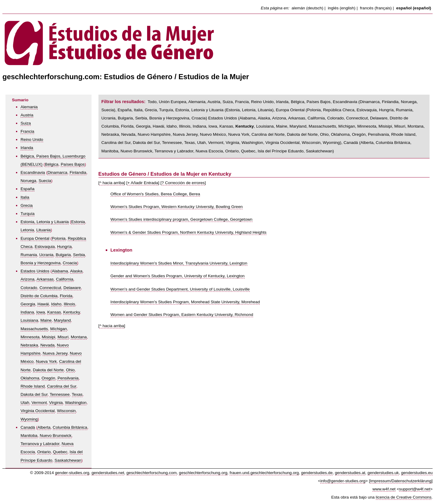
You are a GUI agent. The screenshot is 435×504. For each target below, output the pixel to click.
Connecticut (50, 288)
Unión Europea (173, 102)
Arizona (27, 279)
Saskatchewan (68, 460)
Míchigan (58, 329)
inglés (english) (342, 8)
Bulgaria (63, 255)
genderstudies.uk (383, 473)
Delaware (72, 288)
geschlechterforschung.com (152, 473)
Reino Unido (32, 140)
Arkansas (45, 279)
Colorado (29, 288)
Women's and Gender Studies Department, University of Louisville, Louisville (180, 289)
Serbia (79, 255)
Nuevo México (213, 134)
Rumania (29, 255)
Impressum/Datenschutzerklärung (401, 481)
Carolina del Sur (62, 386)
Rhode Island (33, 386)
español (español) (414, 8)
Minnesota (30, 337)
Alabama (60, 271)
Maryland (62, 320)
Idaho (56, 304)
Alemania (29, 107)
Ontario (44, 452)
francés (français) (376, 8)
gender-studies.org (72, 473)
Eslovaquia (45, 247)
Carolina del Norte (268, 134)
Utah (25, 403)
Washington (76, 403)
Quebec (60, 452)
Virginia (56, 403)
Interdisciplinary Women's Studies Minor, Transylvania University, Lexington (179, 263)
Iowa (41, 312)
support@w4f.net (415, 489)
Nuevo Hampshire (154, 134)
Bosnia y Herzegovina (40, 263)
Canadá (28, 427)
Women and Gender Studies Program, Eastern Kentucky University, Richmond (182, 315)
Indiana (27, 312)
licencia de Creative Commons (404, 497)
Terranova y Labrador (40, 444)
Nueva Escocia (209, 151)
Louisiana (29, 320)
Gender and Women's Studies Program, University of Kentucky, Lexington (178, 276)
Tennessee (60, 394)
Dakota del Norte (48, 370)
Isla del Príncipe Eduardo (281, 151)
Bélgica (52, 164)
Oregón (48, 378)
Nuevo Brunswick (55, 436)
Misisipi (48, 337)
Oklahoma (30, 378)
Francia (27, 131)
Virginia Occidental (38, 411)
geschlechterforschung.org (203, 473)
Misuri (63, 337)
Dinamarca (57, 172)
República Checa (339, 110)
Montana (79, 337)
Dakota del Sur (34, 394)
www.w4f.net (384, 489)
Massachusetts (34, 329)
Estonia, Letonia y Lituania (45, 222)
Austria (27, 115)
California (64, 279)
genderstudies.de (317, 473)
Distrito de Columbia (39, 296)
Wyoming (29, 419)
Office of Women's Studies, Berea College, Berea (155, 194)
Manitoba (29, 436)
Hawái (43, 304)
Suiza (26, 123)
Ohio (70, 370)
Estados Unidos (35, 271)
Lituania (43, 230)
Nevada (48, 345)
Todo (152, 102)
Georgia (28, 304)
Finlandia (78, 172)
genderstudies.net (108, 473)
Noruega (28, 181)
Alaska (76, 271)
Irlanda (27, 148)
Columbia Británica (70, 427)
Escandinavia (33, 172)
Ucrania (46, 255)
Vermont (39, 403)
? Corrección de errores (183, 183)
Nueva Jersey (55, 353)
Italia (25, 197)
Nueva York (47, 361)
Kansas (54, 312)
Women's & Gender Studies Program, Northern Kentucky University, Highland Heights (189, 232)
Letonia (27, 230)
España (27, 189)
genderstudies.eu (417, 473)
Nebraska (29, 345)
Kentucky (71, 312)
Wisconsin (66, 411)
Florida (66, 296)
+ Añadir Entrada (143, 183)
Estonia (78, 222)
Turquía (27, 214)
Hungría (64, 247)
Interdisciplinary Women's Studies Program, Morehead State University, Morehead (185, 302)
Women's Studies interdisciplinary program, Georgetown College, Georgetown (182, 219)
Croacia (70, 263)
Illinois (69, 304)
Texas (77, 394)
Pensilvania (68, 378)
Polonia (59, 238)
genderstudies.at (350, 473)
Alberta (44, 427)
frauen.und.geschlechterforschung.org (264, 473)
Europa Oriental (35, 238)
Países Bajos (73, 164)
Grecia (27, 205)
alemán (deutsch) (307, 8)
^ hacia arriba (112, 183)
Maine (46, 320)
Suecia (45, 181)
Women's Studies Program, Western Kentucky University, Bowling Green (177, 207)
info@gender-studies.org (343, 481)
